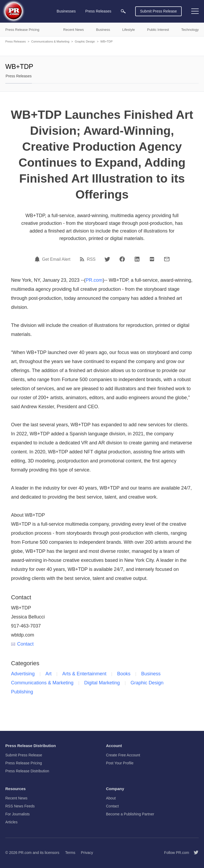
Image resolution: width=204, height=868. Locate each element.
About (111, 798)
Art (48, 674)
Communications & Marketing (50, 41)
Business (151, 674)
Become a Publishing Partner (130, 814)
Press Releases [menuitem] (98, 11)
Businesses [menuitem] (66, 11)
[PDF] (152, 259)
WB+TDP (107, 41)
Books (124, 674)
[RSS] (83, 259)
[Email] (167, 259)
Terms (70, 853)
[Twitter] (107, 259)
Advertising (23, 674)
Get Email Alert (56, 259)
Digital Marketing (102, 683)
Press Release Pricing (24, 763)
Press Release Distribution (27, 771)
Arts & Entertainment (84, 674)
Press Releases (16, 41)
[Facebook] (122, 259)
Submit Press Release (158, 11)
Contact (22, 644)
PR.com (94, 280)
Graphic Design (85, 41)
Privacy (87, 853)
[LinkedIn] (137, 259)
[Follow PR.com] (194, 853)
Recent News (16, 798)
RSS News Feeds (20, 806)
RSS (91, 259)
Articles (11, 822)
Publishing (22, 692)
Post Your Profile (120, 763)
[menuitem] (123, 11)
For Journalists (18, 814)
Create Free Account (123, 755)
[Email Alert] (38, 259)
